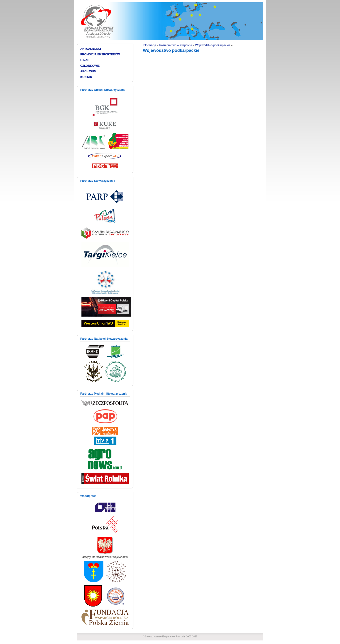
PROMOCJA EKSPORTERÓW (100, 54)
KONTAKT (87, 77)
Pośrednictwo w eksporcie (176, 45)
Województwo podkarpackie (213, 45)
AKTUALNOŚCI (91, 49)
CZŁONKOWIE (90, 66)
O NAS (85, 60)
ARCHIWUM (88, 71)
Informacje (149, 45)
